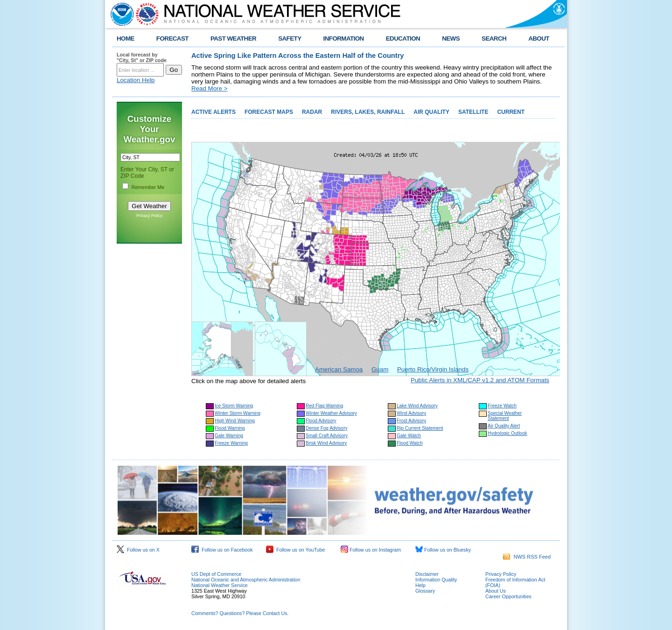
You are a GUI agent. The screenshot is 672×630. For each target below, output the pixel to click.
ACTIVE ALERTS (213, 112)
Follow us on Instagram (371, 550)
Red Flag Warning (324, 406)
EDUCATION (403, 38)
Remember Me (148, 187)
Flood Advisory (321, 421)
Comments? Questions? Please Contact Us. (240, 613)
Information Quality (436, 580)
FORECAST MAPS (269, 112)
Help (420, 585)
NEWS (451, 38)
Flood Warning (230, 428)
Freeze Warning (231, 443)
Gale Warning (229, 436)
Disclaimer (427, 574)
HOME (126, 38)
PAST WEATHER (233, 38)
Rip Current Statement (420, 428)
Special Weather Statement (505, 416)
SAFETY (290, 38)
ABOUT (539, 38)
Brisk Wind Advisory (326, 443)
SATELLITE (473, 112)
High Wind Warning (235, 421)
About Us (496, 591)
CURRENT (511, 112)
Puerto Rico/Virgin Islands (433, 369)
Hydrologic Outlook (507, 433)
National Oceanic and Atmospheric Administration (246, 580)
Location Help (136, 80)
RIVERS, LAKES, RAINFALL (368, 112)
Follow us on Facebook (222, 550)
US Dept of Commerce (216, 574)
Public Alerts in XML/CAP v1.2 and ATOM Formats (480, 380)
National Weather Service (220, 585)
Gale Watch (409, 436)
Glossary (425, 591)
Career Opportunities (508, 596)
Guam (380, 369)
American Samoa (339, 369)
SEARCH (494, 38)
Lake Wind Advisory (417, 406)
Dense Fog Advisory (327, 428)
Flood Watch (410, 443)
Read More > (209, 88)
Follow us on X (138, 550)
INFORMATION (344, 38)
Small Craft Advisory (327, 436)
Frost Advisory (411, 421)
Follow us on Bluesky (443, 550)
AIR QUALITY (431, 112)
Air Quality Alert (504, 426)
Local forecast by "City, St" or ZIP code (142, 57)
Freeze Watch (502, 406)
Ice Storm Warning (234, 406)
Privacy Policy (149, 216)
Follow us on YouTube (295, 550)
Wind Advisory (411, 413)
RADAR (312, 112)
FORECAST (172, 38)
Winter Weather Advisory (331, 413)
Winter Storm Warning (238, 413)
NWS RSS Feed (527, 557)
